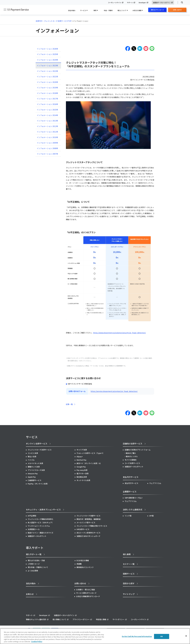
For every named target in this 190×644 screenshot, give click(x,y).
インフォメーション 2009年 (47, 143)
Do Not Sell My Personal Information (137, 636)
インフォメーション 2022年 (47, 71)
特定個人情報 (101, 619)
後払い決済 (32, 457)
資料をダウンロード (157, 10)
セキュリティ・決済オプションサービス (43, 509)
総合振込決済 (82, 477)
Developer (142, 2)
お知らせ (30, 594)
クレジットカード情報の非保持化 (40, 519)
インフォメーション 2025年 (47, 54)
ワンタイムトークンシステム (39, 526)
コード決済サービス (132, 463)
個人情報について (59, 619)
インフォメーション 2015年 (47, 110)
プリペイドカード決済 (36, 470)
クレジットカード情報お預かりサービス (92, 526)
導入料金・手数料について (38, 567)
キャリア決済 (82, 450)
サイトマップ (129, 594)
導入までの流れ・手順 (36, 560)
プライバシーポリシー (81, 619)
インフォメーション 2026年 (47, 49)
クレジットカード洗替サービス (88, 516)
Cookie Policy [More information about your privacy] (37, 642)
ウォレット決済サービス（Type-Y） (90, 453)
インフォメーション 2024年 (47, 60)
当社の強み (72, 10)
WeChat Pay (81, 460)
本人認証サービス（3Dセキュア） (41, 522)
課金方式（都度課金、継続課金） (89, 519)
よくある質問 (33, 571)
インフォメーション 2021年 (47, 77)
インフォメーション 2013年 (47, 121)
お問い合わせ (177, 10)
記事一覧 (69, 404)
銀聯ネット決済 (34, 467)
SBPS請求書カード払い (134, 498)
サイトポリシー (119, 619)
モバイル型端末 (131, 460)
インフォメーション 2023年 (47, 65)
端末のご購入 (131, 453)
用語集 (79, 564)
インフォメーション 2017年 (47, 99)
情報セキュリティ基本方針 (36, 619)
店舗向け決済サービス (133, 444)
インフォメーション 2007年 (47, 154)
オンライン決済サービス (37, 444)
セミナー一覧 (129, 564)
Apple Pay (32, 477)
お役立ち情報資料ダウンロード (88, 596)
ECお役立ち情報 (83, 560)
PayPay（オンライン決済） (38, 484)
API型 (151, 516)
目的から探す (129, 583)
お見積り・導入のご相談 (86, 590)
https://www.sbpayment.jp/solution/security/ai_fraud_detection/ (119, 333)
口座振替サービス (35, 480)
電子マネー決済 (83, 473)
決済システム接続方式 (133, 509)
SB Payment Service (16, 10)
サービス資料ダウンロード (86, 593)
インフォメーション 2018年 (47, 93)
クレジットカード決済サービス (40, 450)
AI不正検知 (32, 516)
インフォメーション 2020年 (47, 82)
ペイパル (31, 460)
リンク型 (128, 516)
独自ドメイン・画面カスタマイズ (40, 533)
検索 (181, 3)
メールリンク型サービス (86, 522)
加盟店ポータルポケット (37, 536)
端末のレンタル (132, 456)
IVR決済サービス (83, 529)
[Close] (186, 636)
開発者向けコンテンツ (85, 567)
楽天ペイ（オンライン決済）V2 (89, 463)
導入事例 (127, 554)
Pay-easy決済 (82, 470)
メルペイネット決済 (35, 463)
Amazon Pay (33, 473)
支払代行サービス (131, 483)
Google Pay (81, 467)
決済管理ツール (34, 529)
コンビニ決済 (33, 453)
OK (162, 636)
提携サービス (129, 574)
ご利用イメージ (34, 564)
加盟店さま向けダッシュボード (88, 536)
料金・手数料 (108, 10)
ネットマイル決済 (83, 480)
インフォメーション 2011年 (47, 132)
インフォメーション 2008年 (47, 148)
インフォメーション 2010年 (47, 137)
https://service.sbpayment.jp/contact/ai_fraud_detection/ (114, 391)
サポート (130, 2)
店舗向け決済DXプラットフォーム (138, 450)
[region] (95, 636)
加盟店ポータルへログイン (162, 2)
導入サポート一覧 (34, 554)
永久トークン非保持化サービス (88, 533)
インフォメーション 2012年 (47, 126)
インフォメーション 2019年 (47, 88)
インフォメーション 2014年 (47, 115)
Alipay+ (80, 457)
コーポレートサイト (115, 2)
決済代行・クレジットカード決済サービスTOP (53, 21)
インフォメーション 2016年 (47, 104)
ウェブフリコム (155, 483)
